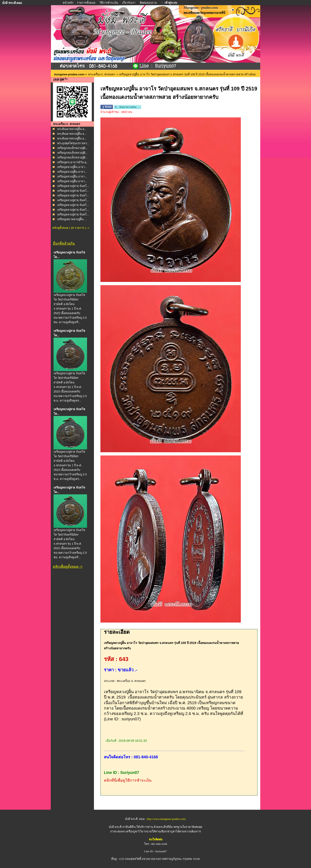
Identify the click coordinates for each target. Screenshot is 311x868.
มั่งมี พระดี (116, 827)
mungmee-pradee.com (69, 74)
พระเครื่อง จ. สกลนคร (102, 74)
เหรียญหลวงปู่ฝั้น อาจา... (72, 167)
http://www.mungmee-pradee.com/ (166, 819)
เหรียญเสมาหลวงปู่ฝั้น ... (72, 219)
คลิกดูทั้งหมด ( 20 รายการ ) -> (71, 228)
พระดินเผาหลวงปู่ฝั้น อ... (72, 129)
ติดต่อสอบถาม (149, 3)
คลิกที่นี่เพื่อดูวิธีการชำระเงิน (128, 780)
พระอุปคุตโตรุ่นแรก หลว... (73, 143)
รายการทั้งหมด (86, 3)
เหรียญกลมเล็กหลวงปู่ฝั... (72, 148)
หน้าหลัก (68, 3)
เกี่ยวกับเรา (129, 3)
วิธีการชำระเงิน (109, 3)
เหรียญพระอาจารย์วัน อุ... (73, 162)
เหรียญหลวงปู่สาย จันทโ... (73, 186)
